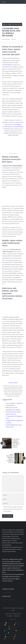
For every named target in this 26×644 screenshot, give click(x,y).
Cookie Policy (17, 616)
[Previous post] (2, 443)
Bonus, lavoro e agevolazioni (12, 24)
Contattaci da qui (6, 592)
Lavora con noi (8, 614)
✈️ (9, 631)
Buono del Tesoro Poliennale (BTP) (13, 166)
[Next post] (24, 458)
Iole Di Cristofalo (7, 39)
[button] (24, 2)
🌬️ (9, 637)
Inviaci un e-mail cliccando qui (10, 600)
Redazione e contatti (17, 614)
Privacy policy (10, 616)
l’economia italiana (7, 65)
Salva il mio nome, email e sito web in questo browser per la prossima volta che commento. (13, 509)
